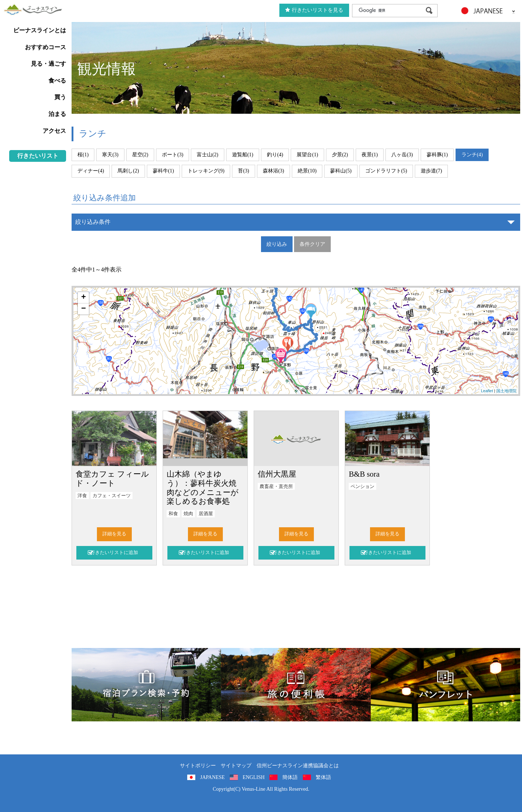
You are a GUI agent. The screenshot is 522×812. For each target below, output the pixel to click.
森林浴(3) (273, 171)
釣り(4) (275, 155)
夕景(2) (340, 155)
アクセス (54, 131)
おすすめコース (46, 47)
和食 (173, 514)
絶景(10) (307, 171)
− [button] (84, 309)
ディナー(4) (91, 171)
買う (60, 97)
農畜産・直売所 (276, 487)
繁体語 (323, 777)
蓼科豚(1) (437, 155)
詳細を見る (114, 534)
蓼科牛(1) (163, 171)
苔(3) (243, 171)
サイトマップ (236, 766)
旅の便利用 (296, 685)
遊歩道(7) (431, 171)
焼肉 (188, 514)
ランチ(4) (472, 155)
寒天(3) (110, 155)
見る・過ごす (48, 64)
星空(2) (140, 155)
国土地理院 (506, 391)
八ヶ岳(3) (402, 155)
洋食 (82, 496)
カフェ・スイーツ (112, 496)
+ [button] (84, 298)
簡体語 (290, 777)
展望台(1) (307, 155)
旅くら (146, 685)
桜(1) (83, 155)
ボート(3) (173, 155)
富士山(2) (207, 155)
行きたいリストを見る (314, 10)
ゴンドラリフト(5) (386, 171)
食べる (57, 81)
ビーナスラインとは (40, 30)
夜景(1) (370, 155)
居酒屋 (206, 514)
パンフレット (445, 685)
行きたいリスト (38, 156)
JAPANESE (212, 777)
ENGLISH (254, 777)
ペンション (362, 487)
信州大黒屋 (277, 474)
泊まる (57, 114)
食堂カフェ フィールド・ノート (112, 478)
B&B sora (364, 474)
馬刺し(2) (128, 171)
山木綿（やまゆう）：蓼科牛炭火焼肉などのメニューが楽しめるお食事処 (203, 488)
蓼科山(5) (341, 171)
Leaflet (487, 391)
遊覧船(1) (243, 155)
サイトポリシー (198, 766)
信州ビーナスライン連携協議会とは (298, 766)
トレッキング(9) (206, 171)
